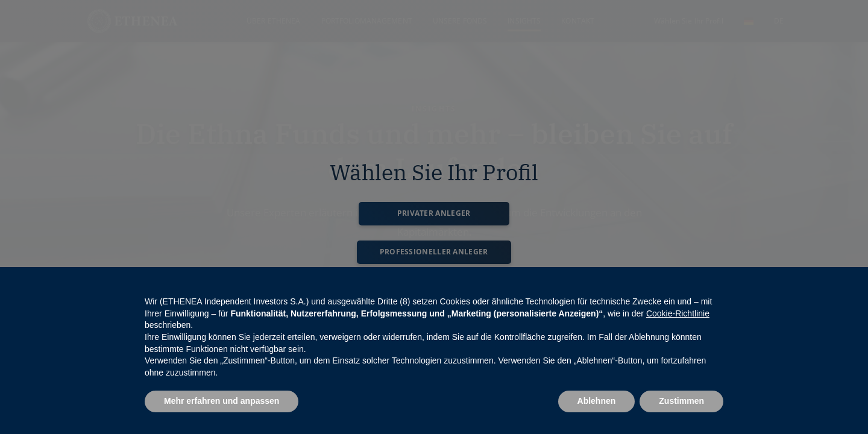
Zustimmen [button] (681, 401)
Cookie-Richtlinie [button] (678, 313)
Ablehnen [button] (597, 401)
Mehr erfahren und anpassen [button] (222, 401)
